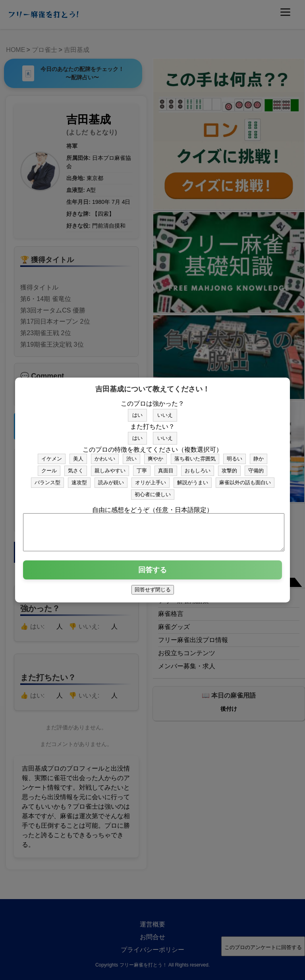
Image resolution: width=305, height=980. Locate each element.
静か (259, 455)
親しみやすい (110, 467)
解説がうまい (193, 479)
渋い (131, 455)
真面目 (166, 467)
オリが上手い (151, 479)
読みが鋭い (111, 479)
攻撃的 (229, 467)
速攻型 (79, 479)
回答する (152, 573)
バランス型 (47, 479)
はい (137, 411)
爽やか (155, 455)
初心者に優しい (153, 491)
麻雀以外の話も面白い (245, 479)
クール (49, 467)
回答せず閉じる (153, 593)
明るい (235, 455)
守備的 (256, 467)
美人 (78, 455)
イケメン (52, 455)
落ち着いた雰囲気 (195, 455)
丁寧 (142, 467)
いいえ (165, 411)
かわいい (105, 455)
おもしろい (198, 467)
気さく (76, 467)
